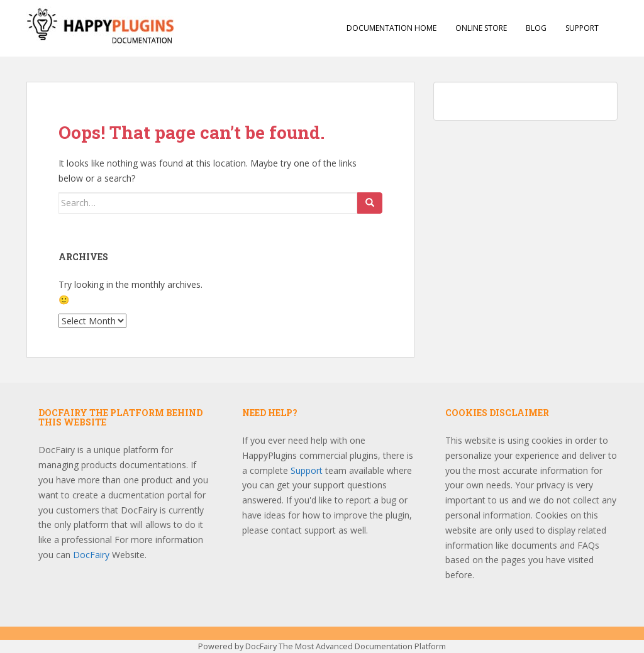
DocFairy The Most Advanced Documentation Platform (346, 646)
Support (582, 28)
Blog (536, 28)
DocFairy (92, 555)
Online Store (481, 28)
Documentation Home (391, 28)
